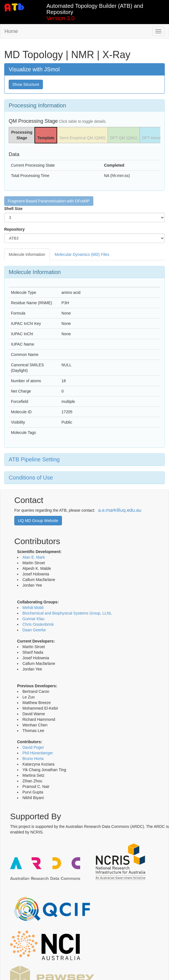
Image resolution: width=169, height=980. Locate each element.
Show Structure (26, 84)
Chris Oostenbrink (38, 624)
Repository (14, 229)
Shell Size (13, 209)
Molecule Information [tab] (27, 254)
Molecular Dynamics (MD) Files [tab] (82, 254)
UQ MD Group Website (38, 521)
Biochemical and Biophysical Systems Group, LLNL (67, 613)
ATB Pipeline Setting (34, 459)
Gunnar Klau (33, 619)
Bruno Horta (33, 759)
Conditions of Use (31, 478)
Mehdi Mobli (33, 608)
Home (11, 31)
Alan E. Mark (34, 557)
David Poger (33, 747)
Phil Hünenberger (38, 753)
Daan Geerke (34, 630)
